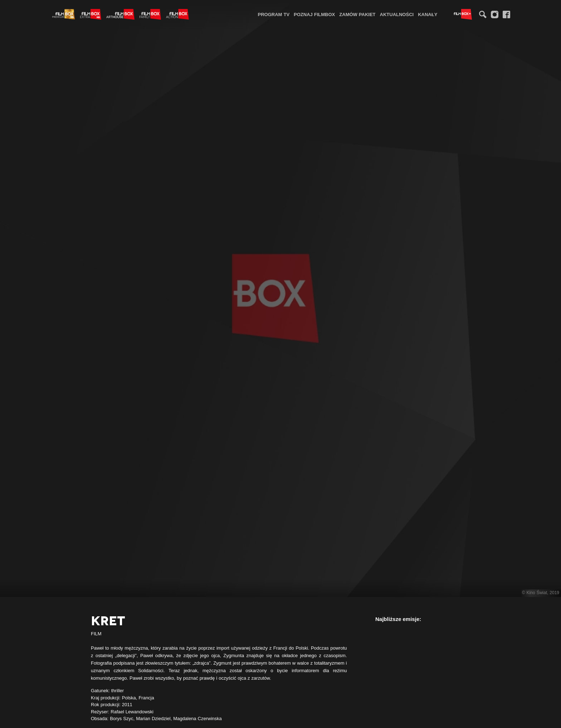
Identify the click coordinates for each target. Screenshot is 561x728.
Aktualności (397, 14)
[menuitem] (274, 14)
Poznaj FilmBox (314, 14)
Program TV (274, 14)
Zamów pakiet (357, 14)
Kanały (428, 14)
